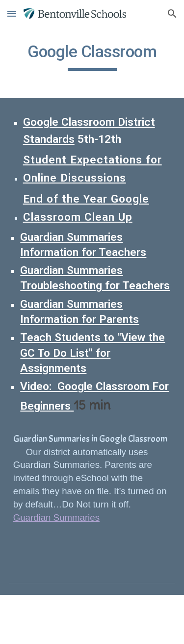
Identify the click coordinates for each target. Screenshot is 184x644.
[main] (92, 56)
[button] (12, 13)
